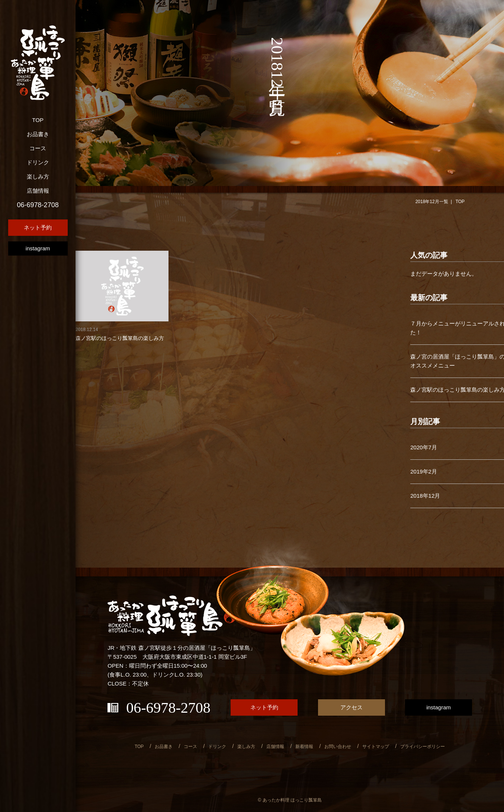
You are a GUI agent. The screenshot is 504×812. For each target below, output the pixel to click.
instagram (38, 248)
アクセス (351, 707)
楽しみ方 (38, 176)
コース (38, 148)
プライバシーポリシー (423, 747)
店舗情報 (38, 191)
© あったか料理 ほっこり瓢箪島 (290, 800)
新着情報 (304, 747)
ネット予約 (38, 227)
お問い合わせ (338, 747)
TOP (38, 120)
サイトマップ (376, 747)
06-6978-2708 (38, 205)
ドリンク (38, 162)
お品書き (38, 134)
